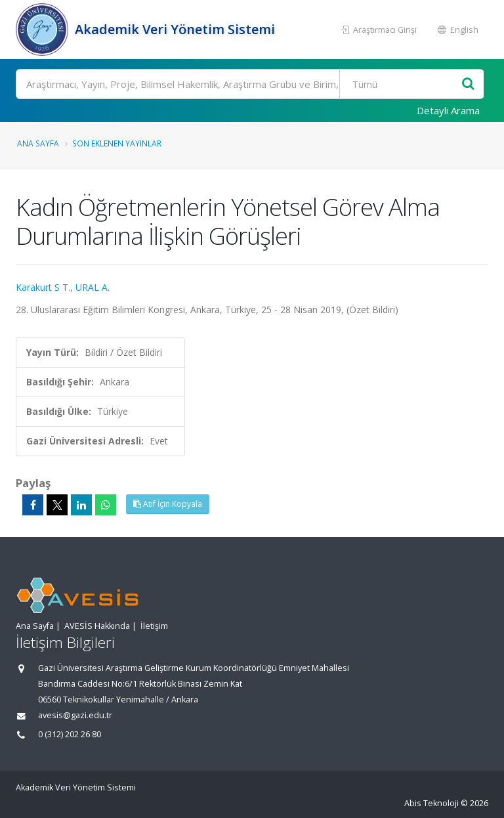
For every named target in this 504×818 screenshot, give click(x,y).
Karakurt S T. (43, 287)
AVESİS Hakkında (97, 626)
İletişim (154, 626)
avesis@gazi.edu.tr (75, 715)
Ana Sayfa (38, 143)
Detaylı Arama (448, 110)
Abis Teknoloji (431, 803)
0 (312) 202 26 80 (70, 734)
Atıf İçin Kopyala (168, 504)
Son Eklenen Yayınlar (117, 143)
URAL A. (93, 287)
